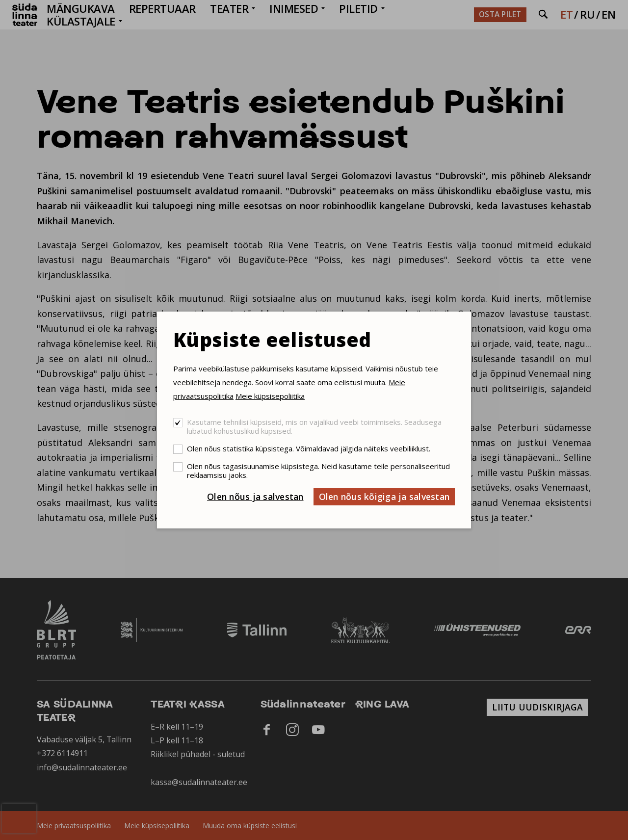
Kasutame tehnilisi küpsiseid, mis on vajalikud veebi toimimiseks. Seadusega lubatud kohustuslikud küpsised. (314, 426)
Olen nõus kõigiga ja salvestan (384, 497)
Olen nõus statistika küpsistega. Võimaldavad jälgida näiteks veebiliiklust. (309, 448)
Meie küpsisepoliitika (270, 396)
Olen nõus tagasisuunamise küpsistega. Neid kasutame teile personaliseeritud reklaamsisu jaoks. (318, 471)
